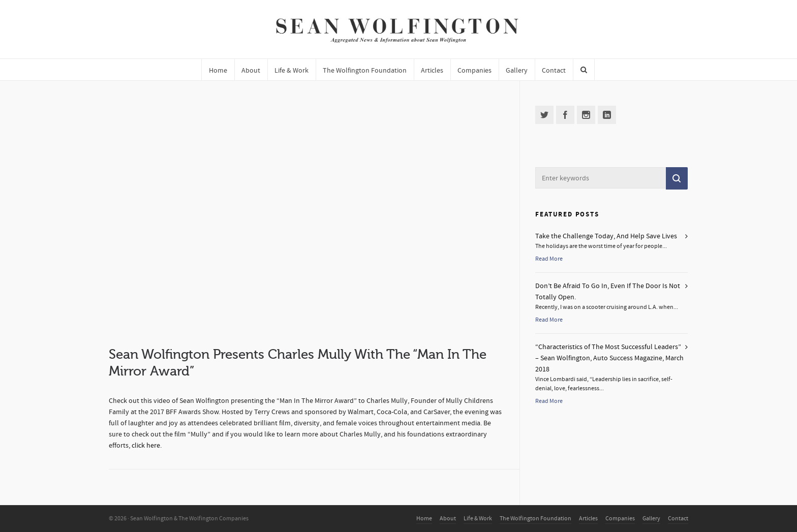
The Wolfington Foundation (535, 519)
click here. (147, 446)
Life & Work (478, 519)
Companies (620, 519)
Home (424, 519)
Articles (588, 519)
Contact (678, 519)
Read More (549, 259)
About (448, 519)
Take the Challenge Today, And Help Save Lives (606, 236)
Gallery (651, 519)
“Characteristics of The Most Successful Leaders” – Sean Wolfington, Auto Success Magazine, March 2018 (609, 358)
